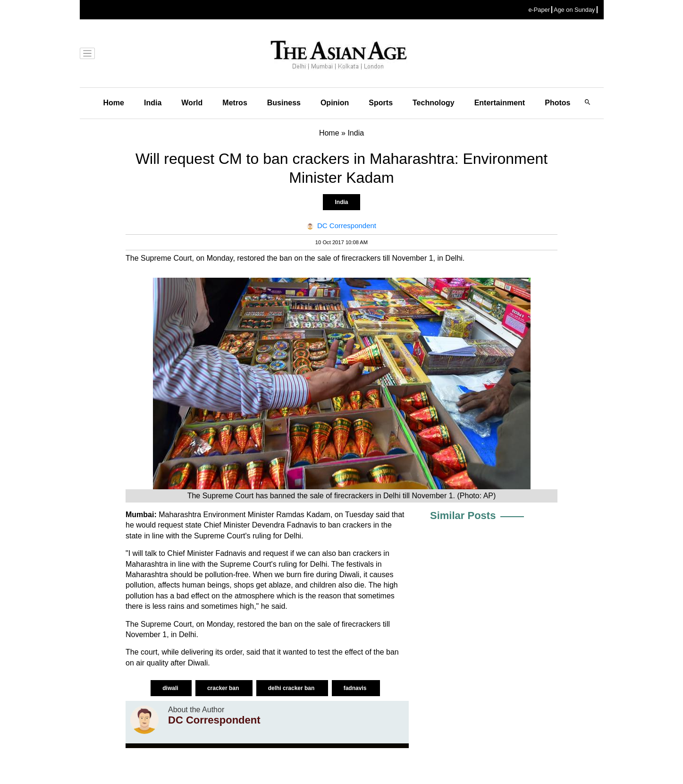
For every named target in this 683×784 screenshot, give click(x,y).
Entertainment (500, 103)
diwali (171, 688)
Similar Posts (463, 516)
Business (284, 103)
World (192, 103)
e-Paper (539, 10)
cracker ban (224, 688)
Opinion (335, 103)
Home (114, 103)
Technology (434, 103)
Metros (235, 103)
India (153, 103)
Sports (381, 103)
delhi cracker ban (292, 688)
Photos (557, 103)
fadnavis (356, 688)
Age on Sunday (574, 10)
